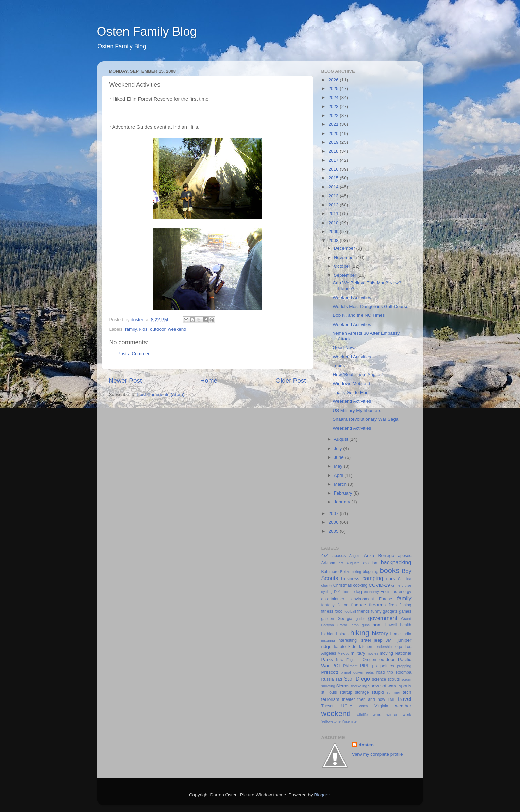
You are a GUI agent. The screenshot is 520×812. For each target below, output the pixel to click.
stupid (378, 692)
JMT (390, 640)
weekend (177, 329)
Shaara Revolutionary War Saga (365, 419)
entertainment (334, 599)
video (364, 706)
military (358, 653)
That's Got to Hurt (351, 392)
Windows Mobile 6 (351, 384)
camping (373, 578)
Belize (345, 572)
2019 (334, 142)
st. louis (329, 692)
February (344, 493)
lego (398, 647)
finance (359, 605)
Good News (345, 348)
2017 (334, 160)
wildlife (362, 715)
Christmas (343, 585)
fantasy (328, 605)
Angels (355, 556)
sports (405, 686)
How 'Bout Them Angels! (358, 374)
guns (366, 625)
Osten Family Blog (147, 31)
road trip (385, 672)
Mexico (343, 653)
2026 (334, 80)
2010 (334, 223)
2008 (334, 240)
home (396, 634)
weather (403, 706)
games (405, 611)
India (407, 634)
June (340, 457)
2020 (334, 133)
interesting (347, 640)
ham (377, 625)
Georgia (345, 619)
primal (346, 672)
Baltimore (330, 572)
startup (346, 692)
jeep (378, 640)
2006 (334, 522)
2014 (334, 187)
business (350, 579)
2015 (334, 178)
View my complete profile (378, 754)
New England (348, 660)
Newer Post (125, 381)
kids (144, 329)
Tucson (328, 706)
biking (356, 572)
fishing (405, 605)
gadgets (390, 611)
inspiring (328, 640)
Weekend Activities (352, 298)
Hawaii (391, 625)
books (390, 571)
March (341, 484)
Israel (365, 640)
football (350, 611)
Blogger (322, 795)
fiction (343, 605)
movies (372, 653)
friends (364, 611)
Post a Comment (135, 354)
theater (349, 699)
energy (405, 592)
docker (347, 592)
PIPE (365, 666)
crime (396, 585)
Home (209, 381)
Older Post (291, 381)
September (346, 275)
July (339, 448)
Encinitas (389, 592)
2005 (334, 531)
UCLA (347, 706)
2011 (334, 214)
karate (340, 647)
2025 (334, 89)
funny (376, 611)
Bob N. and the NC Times (359, 315)
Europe (385, 599)
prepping (404, 666)
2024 (334, 97)
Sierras (342, 686)
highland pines (335, 634)
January (343, 502)
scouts (394, 679)
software (389, 686)
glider (360, 619)
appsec (405, 556)
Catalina (405, 579)
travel (405, 699)
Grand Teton (348, 625)
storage (362, 692)
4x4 (325, 556)
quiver (358, 672)
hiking (360, 633)
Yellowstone (331, 721)
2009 (334, 232)
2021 (334, 124)
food (339, 611)
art (341, 563)
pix (375, 666)
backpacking (396, 562)
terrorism (330, 699)
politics (387, 666)
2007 (334, 513)
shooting (328, 686)
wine (377, 715)
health (406, 625)
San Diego (357, 679)
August (342, 439)
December (345, 248)
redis (370, 672)
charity (327, 585)
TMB (392, 699)
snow (374, 686)
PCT (336, 666)
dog (358, 592)
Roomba (404, 672)
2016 (334, 169)
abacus (339, 556)
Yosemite (349, 721)
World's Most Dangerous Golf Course (371, 306)
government (383, 618)
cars (391, 579)
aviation (370, 563)
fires (393, 605)
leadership (383, 647)
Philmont (350, 666)
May (339, 466)
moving (387, 653)
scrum (406, 679)
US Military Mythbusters (357, 410)
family (131, 329)
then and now (371, 699)
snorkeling (359, 686)
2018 (334, 151)
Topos (339, 366)
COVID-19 (379, 585)
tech (407, 692)
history (380, 633)
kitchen (366, 647)
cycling (327, 592)
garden (328, 619)
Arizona (328, 563)
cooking (360, 585)
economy (371, 592)
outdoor (158, 329)
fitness (327, 611)
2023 (334, 107)
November (345, 257)
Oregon (370, 660)
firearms (377, 605)
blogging (370, 572)
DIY (337, 592)
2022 (334, 115)
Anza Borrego (379, 556)
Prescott (330, 672)
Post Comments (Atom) (161, 394)
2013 (334, 196)
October (343, 266)
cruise (407, 585)
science (379, 679)
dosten (366, 745)
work (407, 715)
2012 (334, 205)
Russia (328, 679)
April (339, 475)
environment (363, 599)
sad (339, 679)
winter (392, 715)
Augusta (353, 563)
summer (393, 692)
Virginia (381, 706)
